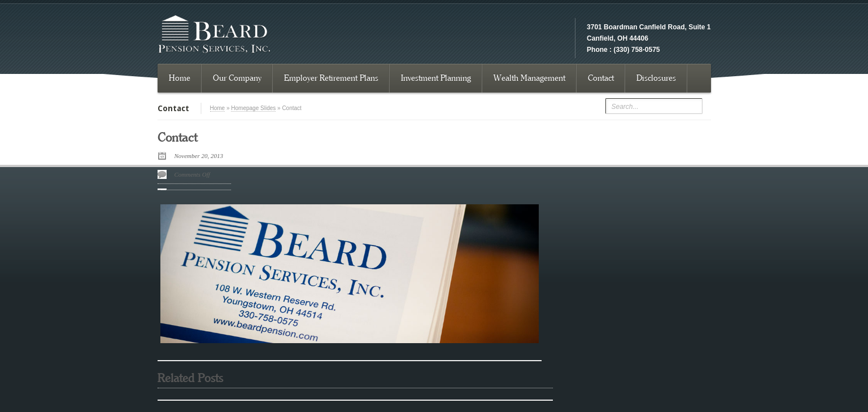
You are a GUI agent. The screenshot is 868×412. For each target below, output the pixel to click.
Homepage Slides (253, 108)
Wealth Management (529, 78)
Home (180, 78)
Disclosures (656, 78)
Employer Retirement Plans (331, 78)
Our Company (237, 78)
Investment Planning (436, 78)
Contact (601, 78)
